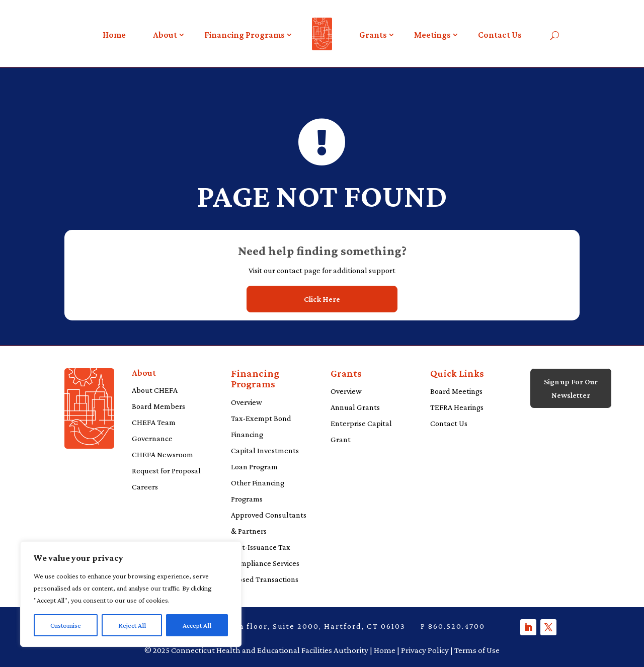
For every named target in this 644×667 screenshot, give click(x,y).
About (165, 35)
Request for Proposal (166, 471)
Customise (66, 625)
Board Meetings (456, 391)
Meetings (432, 35)
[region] (131, 594)
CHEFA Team (154, 422)
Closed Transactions (265, 579)
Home (114, 35)
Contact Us (500, 35)
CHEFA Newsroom (163, 454)
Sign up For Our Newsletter (571, 388)
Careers (145, 487)
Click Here (322, 299)
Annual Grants (355, 407)
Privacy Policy (425, 650)
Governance (152, 438)
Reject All (132, 625)
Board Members (158, 406)
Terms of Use (477, 650)
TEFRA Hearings (457, 407)
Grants (373, 35)
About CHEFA (155, 390)
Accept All (197, 625)
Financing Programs (245, 35)
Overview (247, 402)
